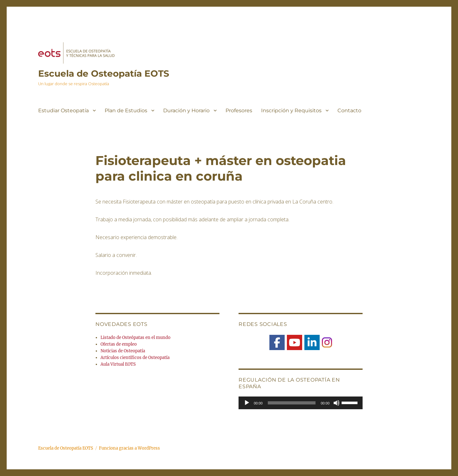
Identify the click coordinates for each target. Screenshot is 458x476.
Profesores (239, 110)
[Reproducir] (247, 403)
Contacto (349, 110)
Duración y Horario (186, 110)
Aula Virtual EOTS (118, 364)
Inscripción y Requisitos (291, 110)
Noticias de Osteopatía (123, 351)
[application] (301, 403)
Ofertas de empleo (119, 344)
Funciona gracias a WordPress (129, 448)
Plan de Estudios (126, 110)
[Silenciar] (337, 403)
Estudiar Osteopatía (63, 110)
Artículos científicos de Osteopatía (135, 358)
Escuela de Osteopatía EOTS (104, 73)
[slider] (292, 403)
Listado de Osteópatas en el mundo (135, 338)
